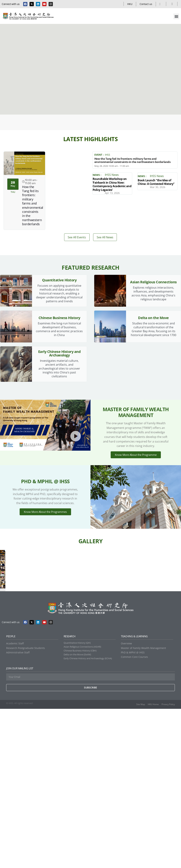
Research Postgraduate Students (26, 807)
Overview (126, 803)
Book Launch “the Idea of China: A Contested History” (156, 182)
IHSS (107, 155)
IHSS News (112, 175)
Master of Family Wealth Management (143, 807)
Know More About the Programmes (45, 539)
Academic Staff (15, 803)
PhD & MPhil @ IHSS (133, 812)
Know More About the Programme (136, 470)
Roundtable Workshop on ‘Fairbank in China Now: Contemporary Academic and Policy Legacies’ (112, 184)
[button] (176, 16)
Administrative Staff (18, 812)
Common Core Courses (134, 816)
